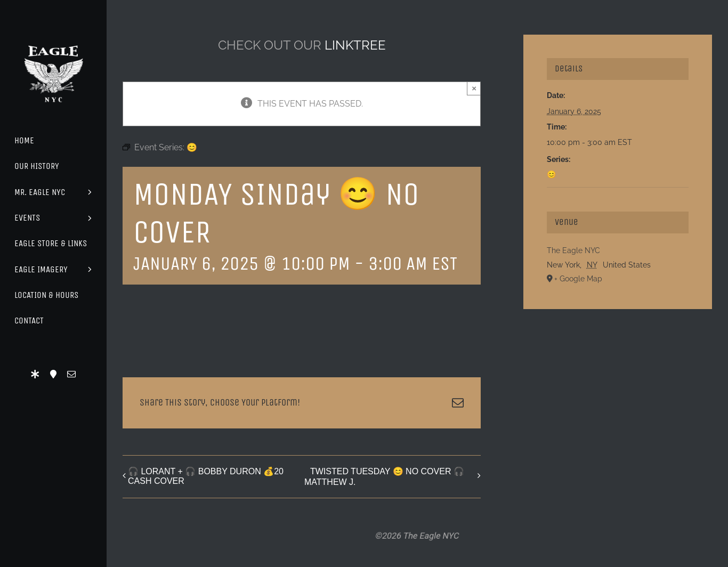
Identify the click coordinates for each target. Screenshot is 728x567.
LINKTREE (355, 45)
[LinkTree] (35, 374)
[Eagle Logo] (53, 36)
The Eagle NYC (573, 250)
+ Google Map (578, 279)
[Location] (53, 374)
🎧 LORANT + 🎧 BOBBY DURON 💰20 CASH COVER (206, 476)
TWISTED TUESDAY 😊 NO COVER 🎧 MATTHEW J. (384, 477)
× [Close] (474, 88)
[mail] (71, 374)
